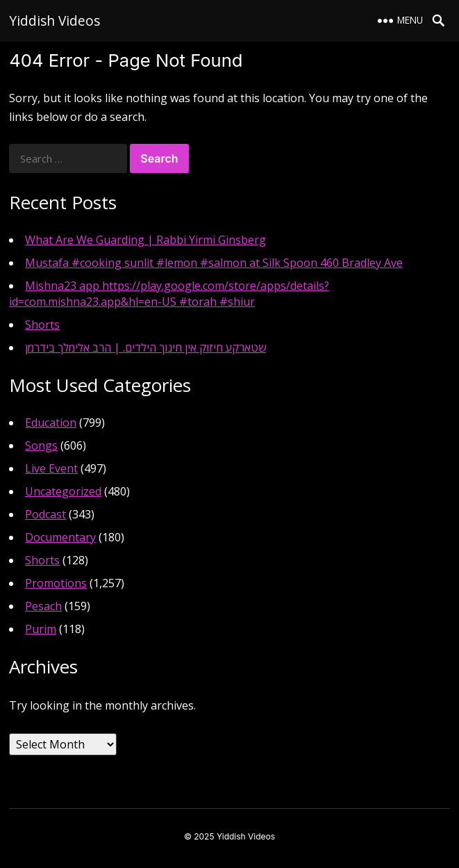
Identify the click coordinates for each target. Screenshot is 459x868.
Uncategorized (63, 491)
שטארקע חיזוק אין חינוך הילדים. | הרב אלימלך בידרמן (145, 347)
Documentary (60, 537)
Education (51, 423)
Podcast (45, 514)
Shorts (42, 325)
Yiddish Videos (55, 21)
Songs (41, 445)
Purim (41, 629)
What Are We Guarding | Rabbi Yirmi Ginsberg (145, 240)
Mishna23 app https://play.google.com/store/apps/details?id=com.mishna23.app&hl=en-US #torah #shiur (169, 294)
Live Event (51, 468)
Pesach (43, 606)
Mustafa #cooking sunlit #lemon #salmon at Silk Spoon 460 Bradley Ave (214, 263)
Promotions (56, 583)
